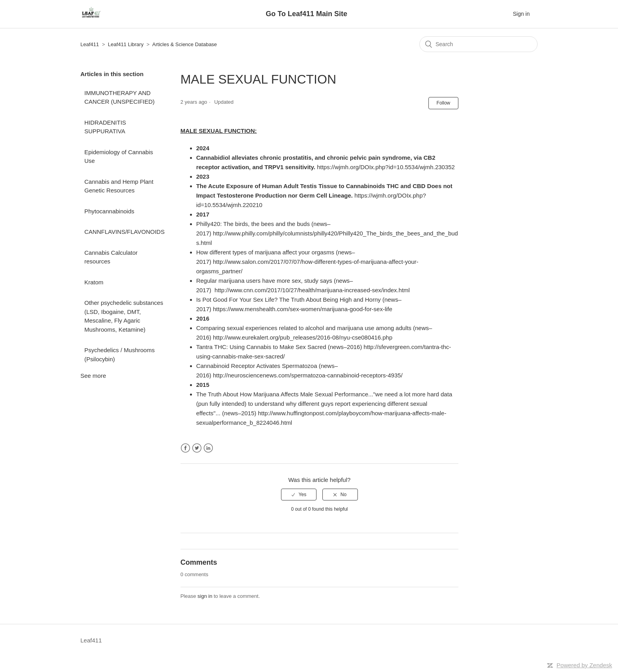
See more (93, 376)
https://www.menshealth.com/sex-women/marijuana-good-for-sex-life (302, 309)
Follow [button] (444, 103)
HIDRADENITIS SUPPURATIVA (105, 127)
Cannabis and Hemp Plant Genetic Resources (119, 186)
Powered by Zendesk (584, 665)
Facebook (185, 448)
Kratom (94, 282)
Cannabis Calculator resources (111, 257)
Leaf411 (90, 44)
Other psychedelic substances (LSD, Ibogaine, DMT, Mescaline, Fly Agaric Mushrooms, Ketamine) (124, 316)
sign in (205, 596)
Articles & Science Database (184, 44)
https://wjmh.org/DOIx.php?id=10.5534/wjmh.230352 (386, 167)
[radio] (299, 495)
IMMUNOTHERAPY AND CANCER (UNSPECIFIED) (119, 97)
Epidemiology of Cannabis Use (119, 157)
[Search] (478, 44)
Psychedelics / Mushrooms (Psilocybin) (119, 355)
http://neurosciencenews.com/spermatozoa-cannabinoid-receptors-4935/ (308, 375)
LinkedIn (208, 448)
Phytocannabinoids (109, 211)
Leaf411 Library (126, 44)
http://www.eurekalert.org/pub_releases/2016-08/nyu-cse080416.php (302, 337)
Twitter (197, 448)
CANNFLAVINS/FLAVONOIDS (125, 232)
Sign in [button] (521, 14)
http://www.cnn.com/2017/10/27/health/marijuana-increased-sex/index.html (312, 290)
